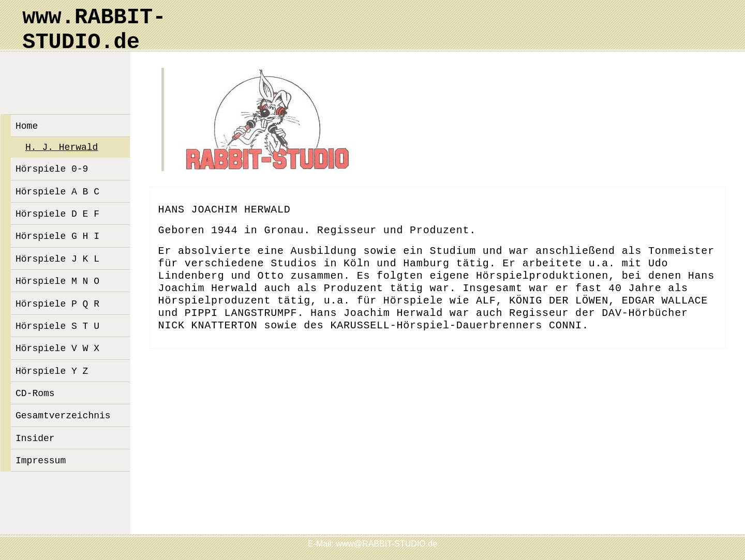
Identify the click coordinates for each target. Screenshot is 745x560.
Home (27, 126)
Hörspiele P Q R (57, 304)
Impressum (41, 461)
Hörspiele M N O (57, 281)
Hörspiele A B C (57, 192)
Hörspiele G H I (57, 236)
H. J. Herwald (62, 147)
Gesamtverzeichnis (63, 416)
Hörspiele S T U (57, 326)
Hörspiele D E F (57, 214)
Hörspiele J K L (57, 259)
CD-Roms (35, 393)
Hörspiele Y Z (52, 371)
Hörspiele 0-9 (52, 169)
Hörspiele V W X (57, 349)
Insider (35, 438)
